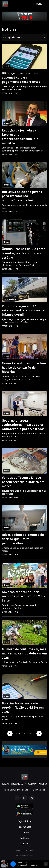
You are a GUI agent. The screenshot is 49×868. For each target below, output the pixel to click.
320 (31, 734)
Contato (24, 844)
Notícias (25, 838)
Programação (25, 827)
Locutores (24, 832)
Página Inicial (24, 821)
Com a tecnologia (24, 855)
